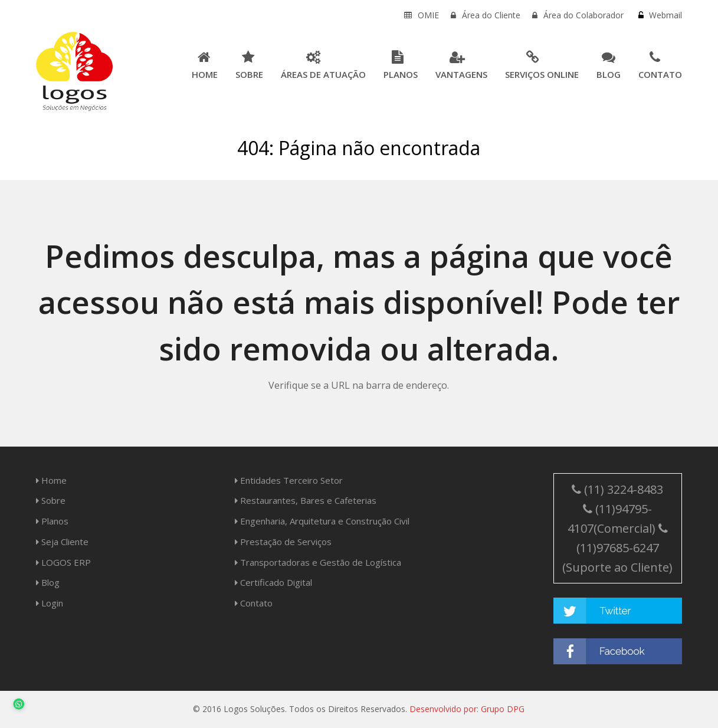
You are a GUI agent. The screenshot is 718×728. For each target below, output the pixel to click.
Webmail (664, 15)
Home (51, 480)
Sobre (51, 500)
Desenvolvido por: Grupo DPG (467, 709)
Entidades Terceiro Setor (289, 480)
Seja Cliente (62, 542)
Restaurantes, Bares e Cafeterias (306, 500)
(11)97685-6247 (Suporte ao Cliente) (617, 549)
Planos (52, 521)
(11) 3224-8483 (617, 489)
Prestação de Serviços (283, 542)
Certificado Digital (273, 582)
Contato (254, 603)
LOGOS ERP (63, 562)
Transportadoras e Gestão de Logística (318, 562)
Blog (48, 582)
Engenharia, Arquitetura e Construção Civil (322, 521)
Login (50, 603)
